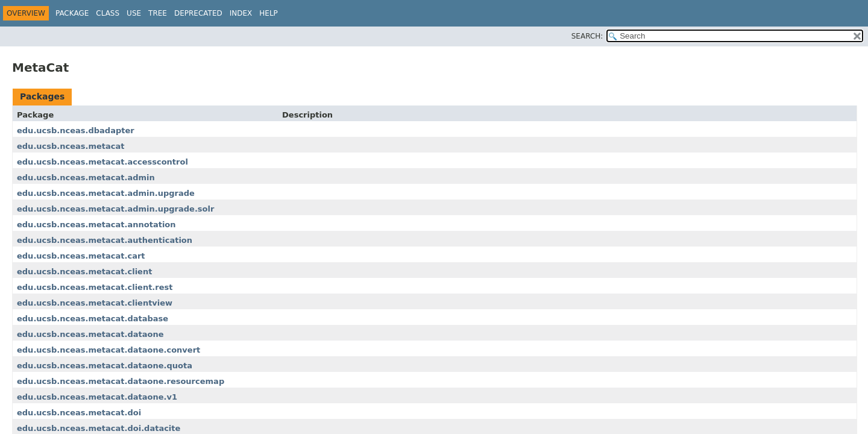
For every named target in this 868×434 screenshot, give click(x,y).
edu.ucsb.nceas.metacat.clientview (95, 303)
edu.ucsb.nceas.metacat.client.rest (95, 287)
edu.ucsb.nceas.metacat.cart (81, 256)
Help (269, 13)
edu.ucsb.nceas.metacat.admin (86, 178)
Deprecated (198, 13)
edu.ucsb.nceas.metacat (71, 146)
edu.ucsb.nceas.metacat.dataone (90, 334)
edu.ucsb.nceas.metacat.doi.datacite (99, 428)
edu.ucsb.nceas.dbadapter (76, 131)
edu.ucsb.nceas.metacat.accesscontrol (102, 162)
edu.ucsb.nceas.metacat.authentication (105, 240)
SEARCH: (587, 36)
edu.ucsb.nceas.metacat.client (84, 272)
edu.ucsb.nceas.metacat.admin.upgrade (106, 193)
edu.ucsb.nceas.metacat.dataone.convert (108, 350)
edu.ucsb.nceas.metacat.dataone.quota (105, 366)
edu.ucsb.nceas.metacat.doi (79, 413)
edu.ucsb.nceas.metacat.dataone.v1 (97, 397)
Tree (158, 13)
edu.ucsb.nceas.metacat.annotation (96, 225)
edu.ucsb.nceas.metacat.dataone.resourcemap (121, 381)
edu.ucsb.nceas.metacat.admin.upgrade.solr (115, 209)
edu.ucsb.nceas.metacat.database (93, 319)
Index (241, 13)
